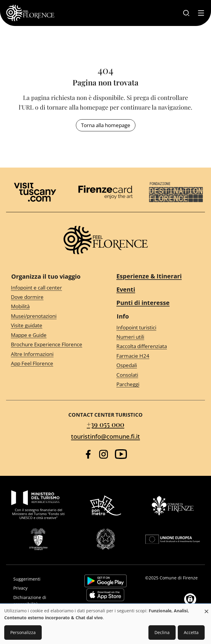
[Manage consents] (190, 599)
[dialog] (105, 624)
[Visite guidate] (53, 326)
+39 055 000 (105, 424)
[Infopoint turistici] (158, 327)
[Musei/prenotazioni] (53, 316)
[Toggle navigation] (201, 13)
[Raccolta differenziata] (158, 346)
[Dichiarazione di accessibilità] (40, 601)
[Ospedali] (158, 365)
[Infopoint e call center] (53, 288)
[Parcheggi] (158, 384)
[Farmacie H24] (158, 356)
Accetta (191, 632)
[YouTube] (121, 454)
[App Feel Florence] (53, 364)
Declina (162, 632)
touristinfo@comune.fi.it (105, 436)
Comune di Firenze (179, 578)
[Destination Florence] (176, 192)
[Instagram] (104, 454)
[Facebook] (88, 454)
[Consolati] (158, 375)
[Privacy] (40, 588)
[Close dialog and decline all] (206, 608)
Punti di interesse (143, 303)
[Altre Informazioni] (53, 354)
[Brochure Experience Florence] (53, 345)
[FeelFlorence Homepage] (30, 13)
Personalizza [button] (23, 632)
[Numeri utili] (158, 337)
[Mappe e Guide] (53, 335)
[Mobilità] (53, 307)
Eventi (126, 289)
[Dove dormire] (53, 297)
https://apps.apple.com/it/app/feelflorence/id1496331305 (105, 595)
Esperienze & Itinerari (149, 276)
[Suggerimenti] (40, 579)
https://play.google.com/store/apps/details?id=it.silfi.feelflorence (105, 581)
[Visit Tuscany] (35, 192)
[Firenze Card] (105, 192)
